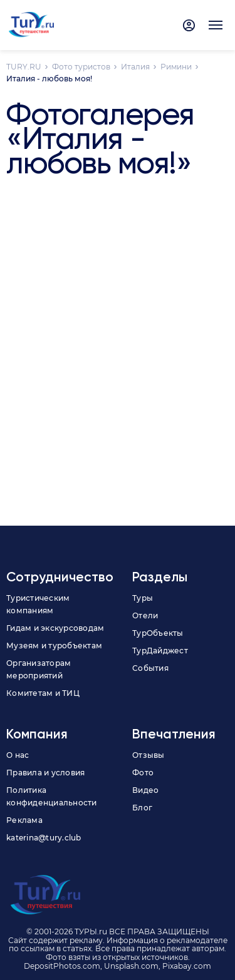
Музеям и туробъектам (54, 646)
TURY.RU (24, 67)
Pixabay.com (187, 966)
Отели (145, 615)
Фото (143, 773)
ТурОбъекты (158, 633)
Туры (143, 598)
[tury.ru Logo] (31, 25)
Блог (142, 808)
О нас (18, 755)
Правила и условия (45, 773)
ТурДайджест (160, 651)
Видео (145, 790)
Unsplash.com (131, 966)
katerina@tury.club (44, 838)
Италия (135, 67)
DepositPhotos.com (62, 966)
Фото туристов (81, 67)
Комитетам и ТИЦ (43, 693)
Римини (176, 67)
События (150, 668)
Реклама (24, 820)
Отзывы (149, 755)
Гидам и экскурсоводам (55, 628)
